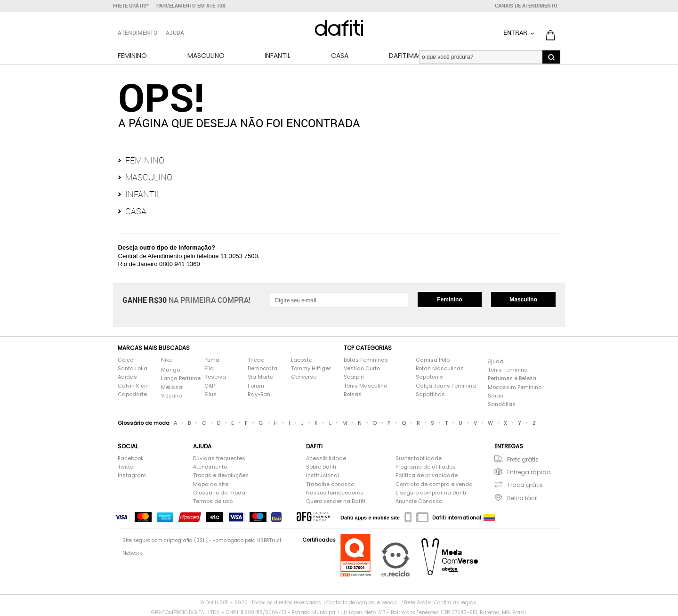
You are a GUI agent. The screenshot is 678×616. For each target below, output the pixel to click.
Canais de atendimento (526, 6)
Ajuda (175, 32)
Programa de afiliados (426, 467)
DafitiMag (406, 56)
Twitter (126, 467)
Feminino (132, 56)
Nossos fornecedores (335, 493)
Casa (340, 56)
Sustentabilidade (419, 458)
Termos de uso (213, 501)
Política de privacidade (427, 475)
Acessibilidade (326, 458)
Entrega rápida (529, 472)
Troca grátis (525, 485)
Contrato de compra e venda (434, 484)
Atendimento (210, 467)
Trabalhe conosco (330, 484)
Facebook (131, 458)
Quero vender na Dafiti (336, 501)
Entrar (516, 32)
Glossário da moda (219, 493)
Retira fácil (522, 498)
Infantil (278, 56)
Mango (170, 370)
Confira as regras (455, 603)
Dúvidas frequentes (219, 458)
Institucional (323, 475)
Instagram (132, 475)
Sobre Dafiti (321, 467)
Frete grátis (523, 459)
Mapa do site (211, 484)
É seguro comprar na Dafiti (431, 493)
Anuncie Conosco (419, 501)
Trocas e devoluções (221, 475)
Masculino (206, 56)
